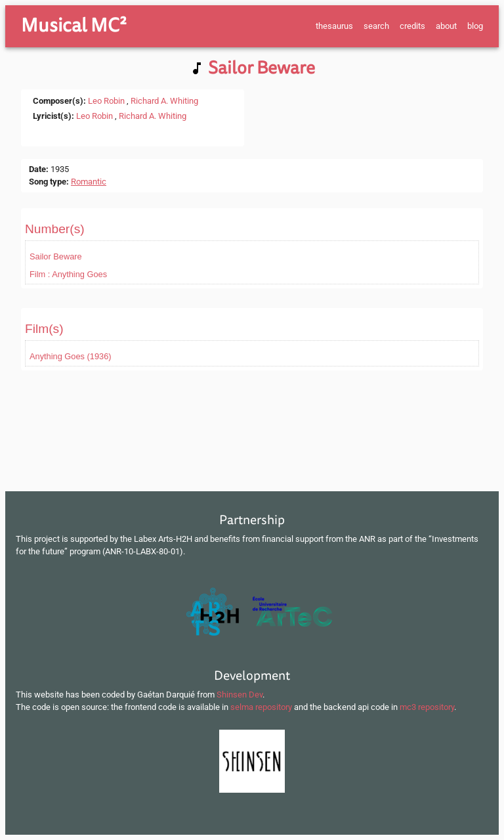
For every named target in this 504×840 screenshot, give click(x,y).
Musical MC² (74, 26)
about (446, 26)
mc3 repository (427, 707)
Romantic (89, 182)
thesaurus (334, 26)
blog (475, 26)
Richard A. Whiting (164, 101)
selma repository (261, 707)
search (376, 26)
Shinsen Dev (240, 695)
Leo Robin (106, 101)
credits (412, 26)
